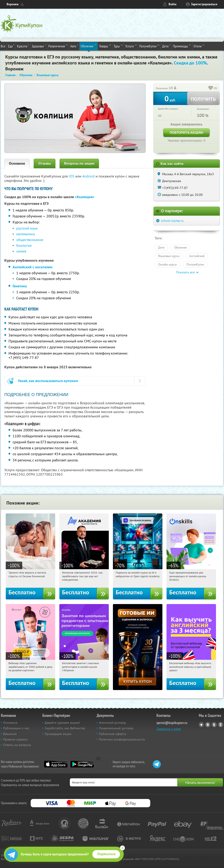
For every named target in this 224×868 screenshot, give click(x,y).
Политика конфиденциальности (122, 739)
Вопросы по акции (79, 163)
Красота (23, 46)
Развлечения (58, 46)
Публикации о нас (16, 728)
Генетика (20, 286)
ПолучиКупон (149, 46)
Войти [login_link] (172, 4)
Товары (105, 46)
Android (89, 176)
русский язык (27, 228)
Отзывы (45, 163)
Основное (17, 163)
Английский (197, 256)
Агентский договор (113, 723)
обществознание (30, 240)
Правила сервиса (15, 739)
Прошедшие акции (58, 734)
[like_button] (211, 88)
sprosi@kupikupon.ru (172, 723)
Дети (166, 46)
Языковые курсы (169, 256)
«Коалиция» (85, 197)
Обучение (89, 46)
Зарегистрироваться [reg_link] (204, 4)
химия (21, 251)
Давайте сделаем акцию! (62, 723)
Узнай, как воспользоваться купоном (48, 381)
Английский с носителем (33, 267)
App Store (56, 764)
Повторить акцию (186, 132)
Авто (74, 46)
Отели (199, 46)
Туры (118, 46)
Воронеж (13, 4)
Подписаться (106, 854)
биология (24, 245)
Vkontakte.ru (208, 725)
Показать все (185, 272)
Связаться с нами (169, 729)
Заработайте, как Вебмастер (65, 728)
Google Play (82, 764)
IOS (72, 176)
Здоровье (39, 46)
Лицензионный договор (116, 728)
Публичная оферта (112, 734)
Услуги (131, 46)
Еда (11, 46)
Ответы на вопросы (17, 745)
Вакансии (10, 734)
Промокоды (182, 46)
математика (26, 234)
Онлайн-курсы (167, 264)
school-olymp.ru (172, 221)
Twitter (214, 725)
